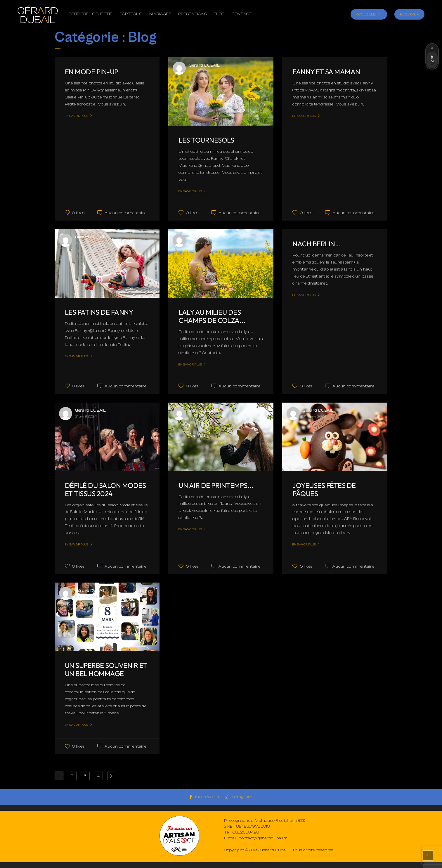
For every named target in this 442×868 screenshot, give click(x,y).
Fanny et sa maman (326, 72)
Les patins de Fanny (99, 312)
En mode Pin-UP (92, 72)
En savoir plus (77, 116)
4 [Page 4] (98, 776)
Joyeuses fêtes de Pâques (324, 489)
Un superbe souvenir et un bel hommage (106, 669)
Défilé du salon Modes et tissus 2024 (106, 489)
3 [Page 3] (85, 776)
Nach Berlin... (317, 244)
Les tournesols (206, 140)
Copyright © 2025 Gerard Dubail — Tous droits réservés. (279, 850)
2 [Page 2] (72, 776)
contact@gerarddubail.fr (263, 838)
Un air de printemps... (216, 485)
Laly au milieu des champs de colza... (212, 316)
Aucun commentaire (125, 213)
